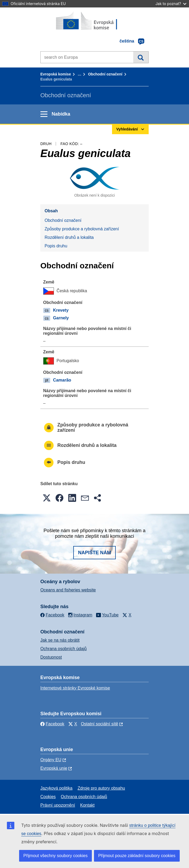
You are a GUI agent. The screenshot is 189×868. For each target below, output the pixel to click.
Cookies (48, 797)
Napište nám (94, 553)
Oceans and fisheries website (68, 590)
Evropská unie (54, 768)
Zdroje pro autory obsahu (101, 788)
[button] (47, 498)
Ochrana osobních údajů (63, 649)
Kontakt (87, 805)
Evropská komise (56, 74)
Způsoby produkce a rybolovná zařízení (82, 229)
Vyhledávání (141, 57)
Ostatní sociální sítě (100, 724)
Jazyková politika (56, 788)
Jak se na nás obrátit (60, 640)
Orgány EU (51, 760)
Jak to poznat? (171, 4)
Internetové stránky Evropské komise (75, 688)
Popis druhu (56, 246)
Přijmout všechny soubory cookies (55, 856)
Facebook (52, 724)
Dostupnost (51, 657)
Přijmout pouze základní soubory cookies (137, 856)
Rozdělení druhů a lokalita (69, 237)
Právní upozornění (58, 805)
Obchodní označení (105, 74)
